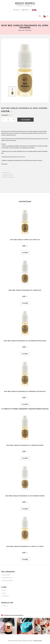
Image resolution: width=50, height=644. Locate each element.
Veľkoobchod (16, 10)
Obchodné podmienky (8, 581)
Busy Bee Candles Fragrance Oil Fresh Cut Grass (25, 546)
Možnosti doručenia (7, 578)
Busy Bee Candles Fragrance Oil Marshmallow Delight (25, 391)
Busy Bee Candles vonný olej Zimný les (25, 240)
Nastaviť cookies (38, 641)
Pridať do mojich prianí (9, 177)
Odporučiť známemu (8, 175)
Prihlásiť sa (5, 606)
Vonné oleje (28, 30)
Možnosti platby (6, 575)
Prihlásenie (26, 10)
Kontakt (4, 593)
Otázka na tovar (7, 173)
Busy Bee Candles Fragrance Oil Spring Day (25, 290)
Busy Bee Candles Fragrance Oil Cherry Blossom (25, 445)
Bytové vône (21, 30)
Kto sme (4, 590)
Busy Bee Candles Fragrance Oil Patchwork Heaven (25, 496)
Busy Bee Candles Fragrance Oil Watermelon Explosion (25, 341)
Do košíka (26, 120)
